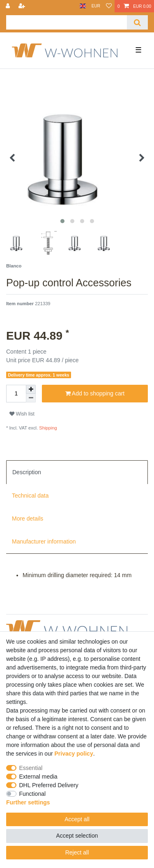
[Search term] (67, 22)
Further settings (28, 802)
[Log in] (9, 6)
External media (38, 777)
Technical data (30, 496)
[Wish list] (109, 6)
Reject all (77, 852)
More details (28, 519)
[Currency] (96, 6)
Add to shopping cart (95, 394)
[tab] (77, 472)
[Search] (137, 22)
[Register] (23, 6)
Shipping (47, 428)
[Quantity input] (16, 394)
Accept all (77, 819)
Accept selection (77, 836)
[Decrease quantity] (31, 398)
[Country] (83, 6)
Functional (33, 794)
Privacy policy (74, 754)
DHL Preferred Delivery (49, 785)
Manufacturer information (44, 541)
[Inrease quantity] (31, 389)
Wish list (22, 414)
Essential (31, 768)
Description (27, 472)
